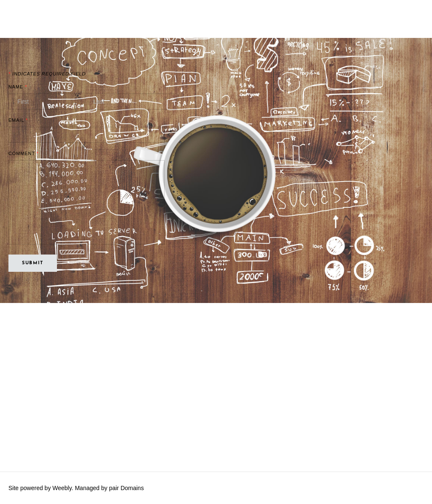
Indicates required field (47, 74)
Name (18, 87)
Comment (24, 154)
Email (18, 120)
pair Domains (126, 488)
